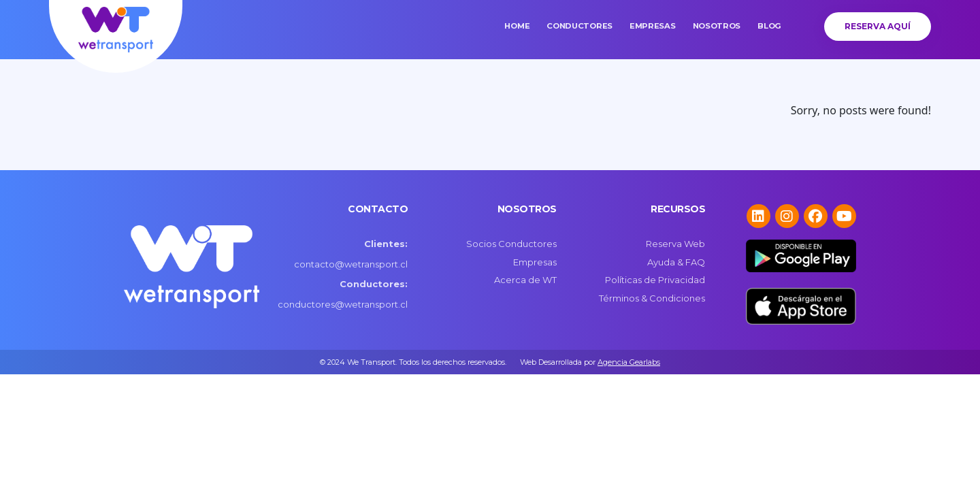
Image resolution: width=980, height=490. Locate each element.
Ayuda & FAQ (676, 262)
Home (517, 26)
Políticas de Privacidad (655, 280)
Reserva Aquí (878, 26)
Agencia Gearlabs (629, 362)
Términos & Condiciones (652, 298)
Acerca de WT (525, 280)
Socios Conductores (511, 244)
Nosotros (717, 26)
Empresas (653, 26)
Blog (769, 26)
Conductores (579, 26)
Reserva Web (675, 244)
